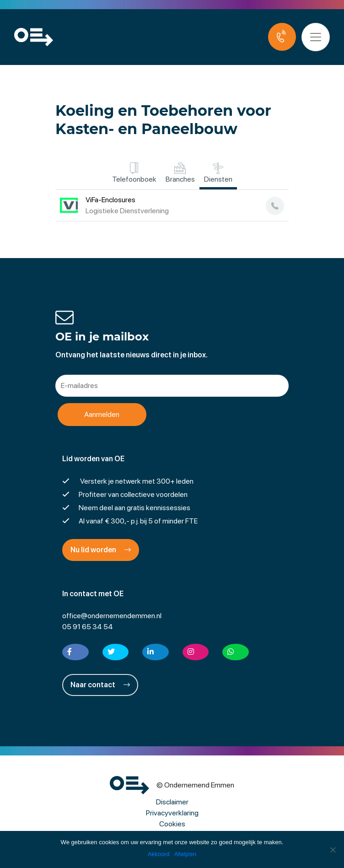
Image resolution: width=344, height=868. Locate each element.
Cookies (172, 824)
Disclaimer (172, 802)
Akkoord (159, 854)
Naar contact (100, 685)
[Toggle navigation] (316, 37)
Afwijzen (185, 854)
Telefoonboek (134, 173)
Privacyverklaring (172, 813)
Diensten (218, 173)
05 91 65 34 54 (88, 627)
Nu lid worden (101, 550)
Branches (180, 173)
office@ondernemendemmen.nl (112, 616)
